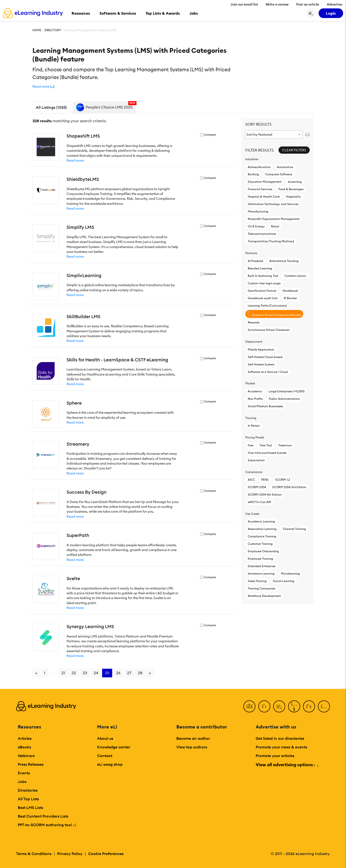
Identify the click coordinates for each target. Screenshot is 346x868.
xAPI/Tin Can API (259, 502)
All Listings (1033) (51, 107)
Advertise (334, 4)
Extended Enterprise (262, 566)
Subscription (256, 460)
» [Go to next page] (150, 673)
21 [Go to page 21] (63, 673)
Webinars (26, 756)
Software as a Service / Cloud (268, 372)
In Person (254, 426)
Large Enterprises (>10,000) (286, 391)
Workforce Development (264, 596)
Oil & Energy (256, 226)
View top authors (192, 747)
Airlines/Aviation (259, 167)
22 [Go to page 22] (74, 673)
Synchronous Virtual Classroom (269, 330)
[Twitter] (264, 706)
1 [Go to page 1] (45, 673)
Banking (253, 174)
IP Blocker (290, 298)
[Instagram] (324, 706)
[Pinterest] (309, 706)
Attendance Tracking (284, 261)
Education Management (265, 182)
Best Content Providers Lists (43, 816)
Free (251, 445)
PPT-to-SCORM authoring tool (47, 825)
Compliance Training (262, 536)
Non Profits (255, 399)
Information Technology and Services (273, 204)
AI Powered (255, 261)
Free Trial (266, 445)
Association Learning (262, 529)
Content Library (295, 276)
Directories (28, 790)
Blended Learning (260, 268)
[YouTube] (294, 706)
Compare (210, 135)
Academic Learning (261, 521)
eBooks (24, 747)
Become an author (193, 738)
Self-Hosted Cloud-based (265, 357)
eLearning (295, 182)
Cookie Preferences (106, 854)
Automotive (285, 167)
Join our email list (244, 4)
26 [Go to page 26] (118, 673)
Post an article (308, 4)
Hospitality (293, 197)
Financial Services (260, 189)
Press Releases (31, 764)
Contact (105, 756)
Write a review (277, 4)
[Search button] (311, 13)
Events (24, 773)
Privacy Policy (70, 854)
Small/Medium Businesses (265, 406)
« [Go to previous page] (36, 673)
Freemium (285, 445)
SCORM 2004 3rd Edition (289, 487)
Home (37, 30)
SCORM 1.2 (283, 480)
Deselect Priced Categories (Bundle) (274, 314)
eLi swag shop (110, 764)
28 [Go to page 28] (140, 673)
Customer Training (260, 544)
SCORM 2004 (257, 487)
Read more (75, 160)
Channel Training (294, 529)
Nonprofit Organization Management (274, 219)
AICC (251, 480)
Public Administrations (284, 399)
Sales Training (257, 581)
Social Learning (284, 581)
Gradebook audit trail (263, 298)
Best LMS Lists (30, 807)
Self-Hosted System (261, 364)
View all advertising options (287, 765)
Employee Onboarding (263, 551)
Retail (275, 226)
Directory (53, 30)
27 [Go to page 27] (129, 673)
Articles (25, 738)
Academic (255, 391)
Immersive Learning (261, 574)
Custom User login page (264, 283)
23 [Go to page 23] (85, 673)
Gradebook (290, 291)
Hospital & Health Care (264, 197)
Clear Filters (294, 150)
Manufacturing (258, 211)
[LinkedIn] (279, 706)
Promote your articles (275, 756)
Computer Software (279, 174)
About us (105, 738)
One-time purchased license (267, 453)
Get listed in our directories (280, 738)
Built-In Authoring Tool (263, 276)
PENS (265, 480)
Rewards (254, 322)
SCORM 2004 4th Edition (265, 495)
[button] (43, 86)
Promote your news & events (281, 747)
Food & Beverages (291, 189)
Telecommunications (262, 234)
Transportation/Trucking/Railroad (271, 241)
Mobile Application (261, 349)
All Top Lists (28, 799)
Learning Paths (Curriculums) (267, 306)
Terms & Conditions (34, 854)
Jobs (22, 782)
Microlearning (290, 574)
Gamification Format (262, 291)
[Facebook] (249, 706)
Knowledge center (114, 747)
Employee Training (260, 559)
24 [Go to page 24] (96, 673)
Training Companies (261, 588)
